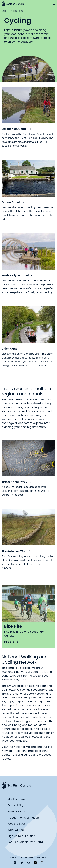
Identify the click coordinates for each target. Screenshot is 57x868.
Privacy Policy (16, 812)
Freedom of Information (23, 818)
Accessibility (15, 806)
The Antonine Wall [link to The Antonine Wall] (16, 551)
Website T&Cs (17, 824)
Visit (4, 11)
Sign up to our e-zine (21, 836)
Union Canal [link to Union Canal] (12, 349)
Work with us (16, 830)
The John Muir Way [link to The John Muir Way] (17, 482)
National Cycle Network (30, 694)
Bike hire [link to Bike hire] (11, 642)
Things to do (17, 11)
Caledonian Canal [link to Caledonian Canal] (16, 129)
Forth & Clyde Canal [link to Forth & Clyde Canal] (17, 275)
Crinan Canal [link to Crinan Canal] (13, 202)
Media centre (16, 800)
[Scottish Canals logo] (13, 4)
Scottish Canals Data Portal (26, 842)
